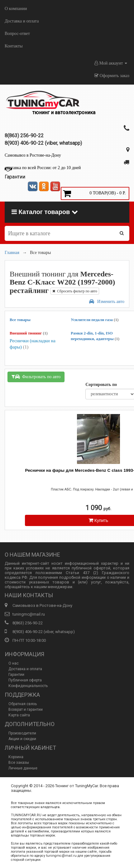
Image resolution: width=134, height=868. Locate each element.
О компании (16, 9)
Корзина (16, 757)
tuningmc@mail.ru (29, 614)
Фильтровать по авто (36, 377)
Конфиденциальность (28, 686)
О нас (14, 663)
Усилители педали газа (95, 320)
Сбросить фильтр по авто (75, 291)
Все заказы (19, 763)
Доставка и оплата (22, 21)
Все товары (20, 320)
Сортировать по (101, 385)
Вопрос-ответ (17, 34)
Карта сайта (19, 715)
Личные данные (23, 768)
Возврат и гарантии (26, 710)
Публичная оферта (25, 680)
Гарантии (16, 675)
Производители (22, 733)
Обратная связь (23, 704)
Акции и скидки (22, 739)
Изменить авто (107, 302)
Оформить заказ (112, 76)
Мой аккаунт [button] (111, 63)
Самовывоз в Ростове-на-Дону (33, 155)
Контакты (14, 46)
